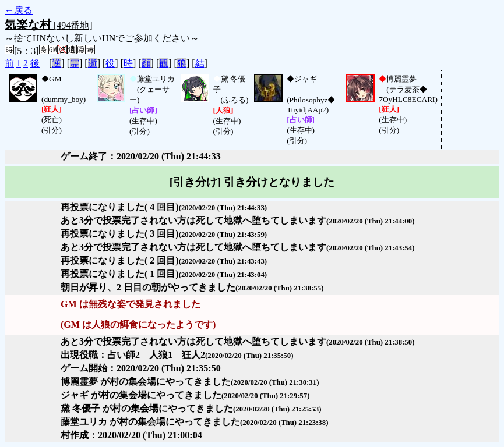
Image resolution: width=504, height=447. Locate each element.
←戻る (19, 10)
